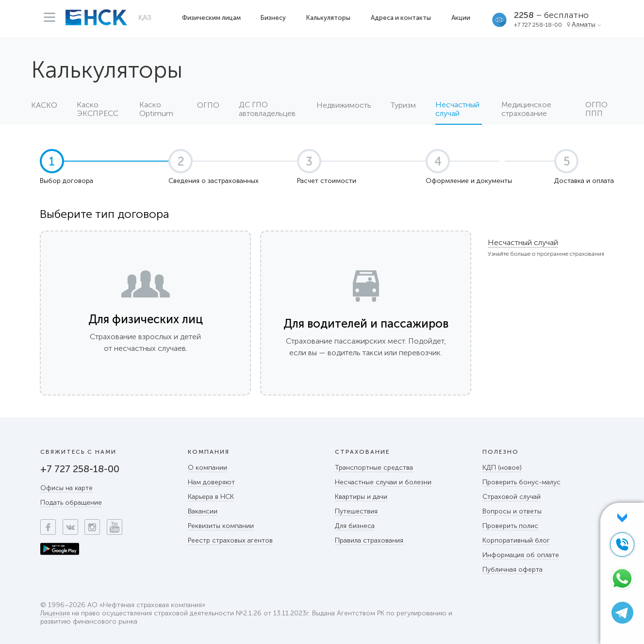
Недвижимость (344, 105)
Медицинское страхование (526, 109)
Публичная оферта (512, 570)
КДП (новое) (502, 468)
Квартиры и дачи (361, 497)
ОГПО (208, 105)
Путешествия (356, 511)
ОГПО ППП (596, 109)
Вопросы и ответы (512, 511)
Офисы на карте (66, 488)
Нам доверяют (211, 482)
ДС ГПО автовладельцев (267, 109)
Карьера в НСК (211, 497)
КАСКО (44, 105)
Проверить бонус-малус (521, 482)
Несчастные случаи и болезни (383, 482)
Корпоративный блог (516, 540)
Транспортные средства (374, 468)
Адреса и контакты (401, 18)
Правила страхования (369, 540)
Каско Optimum (156, 109)
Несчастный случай (523, 242)
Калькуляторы (328, 18)
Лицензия (55, 614)
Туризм (403, 105)
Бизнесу (273, 18)
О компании (207, 468)
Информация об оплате (521, 555)
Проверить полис (510, 526)
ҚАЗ (145, 17)
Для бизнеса (355, 526)
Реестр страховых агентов (230, 540)
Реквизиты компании (221, 526)
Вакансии (203, 511)
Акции (461, 18)
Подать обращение (71, 503)
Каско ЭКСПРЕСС (98, 109)
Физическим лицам (211, 18)
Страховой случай (512, 497)
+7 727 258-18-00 (538, 25)
